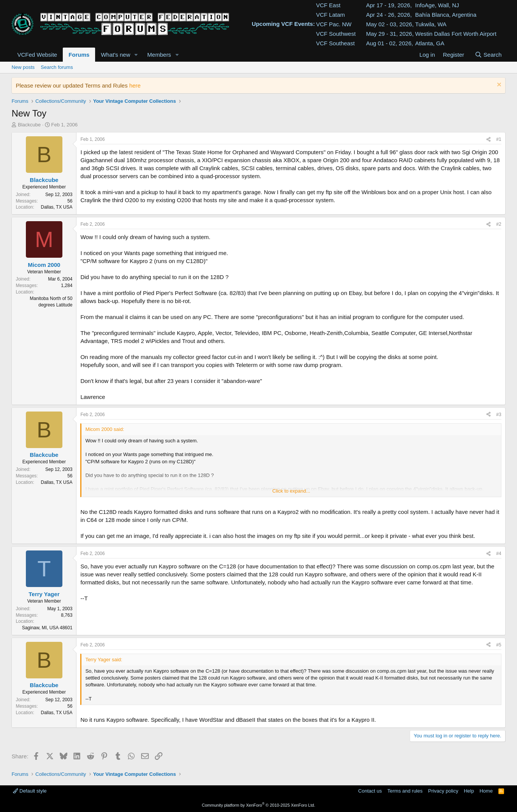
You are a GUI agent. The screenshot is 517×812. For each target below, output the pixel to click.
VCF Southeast (336, 43)
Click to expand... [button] (291, 491)
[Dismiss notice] (498, 85)
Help (469, 791)
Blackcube (29, 125)
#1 (499, 139)
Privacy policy (443, 791)
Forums (79, 55)
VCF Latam (331, 15)
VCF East (328, 5)
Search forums (57, 67)
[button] (136, 55)
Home (486, 791)
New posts (23, 67)
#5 (499, 645)
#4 (499, 554)
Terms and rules (405, 791)
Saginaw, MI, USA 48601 (47, 628)
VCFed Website (37, 55)
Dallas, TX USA (56, 207)
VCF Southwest (336, 34)
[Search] (488, 55)
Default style (30, 791)
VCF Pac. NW (334, 24)
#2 (499, 224)
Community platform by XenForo (259, 805)
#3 (499, 415)
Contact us (370, 791)
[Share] (488, 140)
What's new (115, 55)
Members (159, 55)
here (135, 85)
